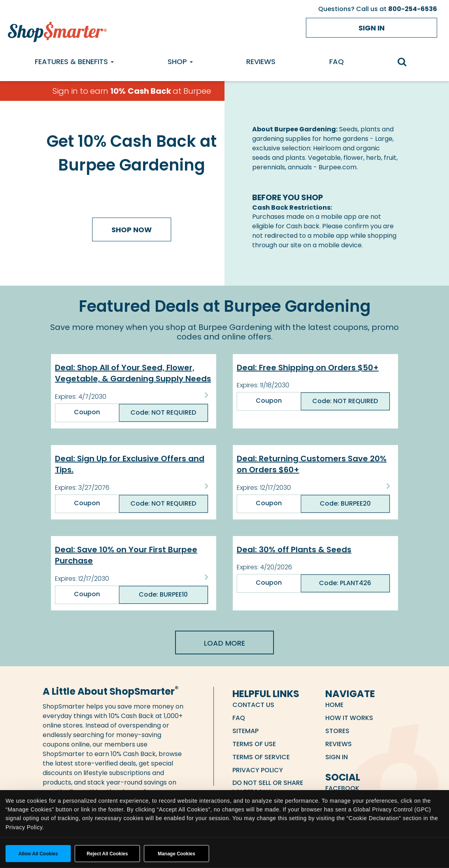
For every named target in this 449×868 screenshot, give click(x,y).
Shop (180, 62)
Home (334, 705)
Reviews (261, 62)
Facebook (342, 788)
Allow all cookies (38, 854)
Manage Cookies (176, 854)
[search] (406, 63)
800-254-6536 (413, 9)
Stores (337, 731)
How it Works (349, 718)
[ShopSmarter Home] (57, 30)
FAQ (337, 62)
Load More (224, 643)
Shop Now (132, 230)
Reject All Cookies (107, 854)
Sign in (372, 28)
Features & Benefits (74, 62)
